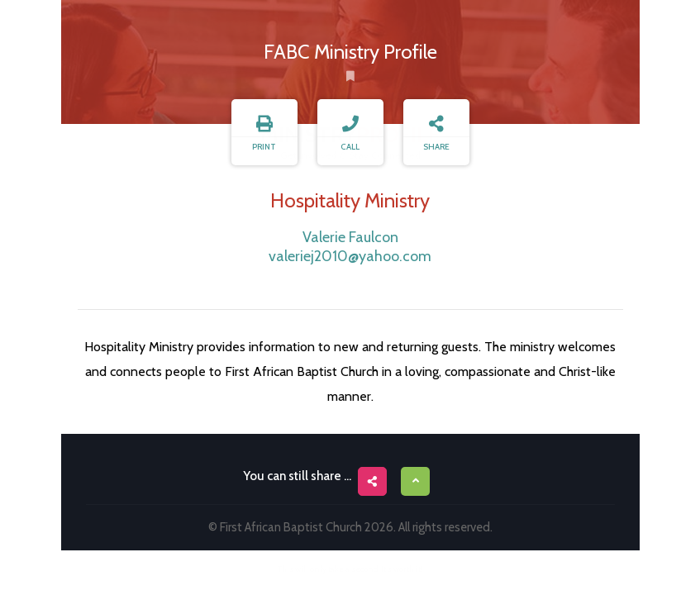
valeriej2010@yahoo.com (350, 256)
